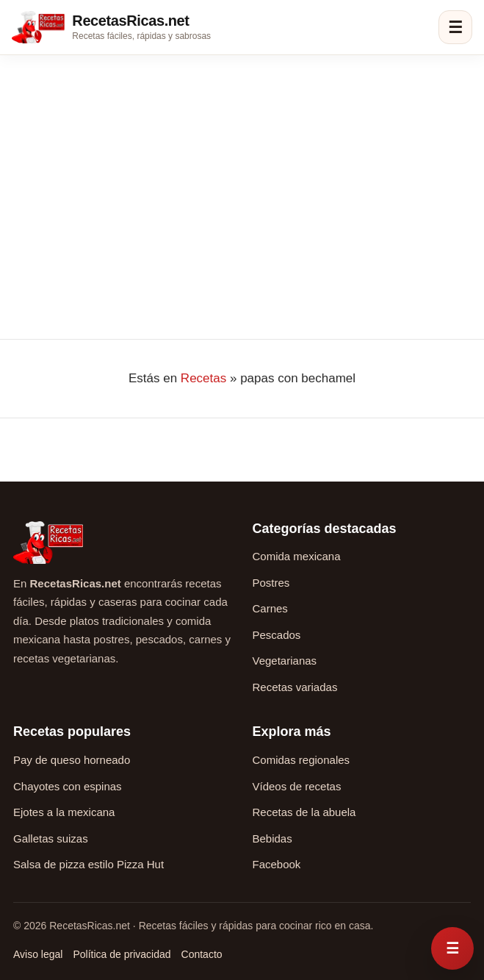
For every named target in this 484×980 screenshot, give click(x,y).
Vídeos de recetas (297, 786)
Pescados (277, 635)
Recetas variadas (295, 687)
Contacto (202, 954)
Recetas (203, 378)
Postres (271, 583)
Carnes (270, 608)
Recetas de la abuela (304, 812)
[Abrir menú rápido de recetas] (452, 948)
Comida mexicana (297, 556)
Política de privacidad (122, 954)
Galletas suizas (51, 838)
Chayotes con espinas (68, 786)
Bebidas (272, 838)
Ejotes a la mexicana (64, 812)
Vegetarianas (285, 661)
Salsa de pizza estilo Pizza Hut (89, 864)
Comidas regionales (301, 760)
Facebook (277, 864)
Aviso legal (38, 954)
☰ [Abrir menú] (455, 28)
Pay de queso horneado (72, 760)
